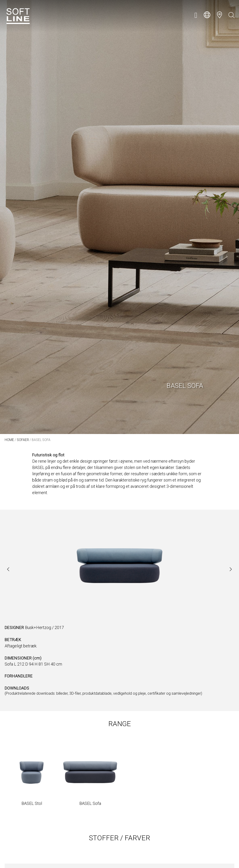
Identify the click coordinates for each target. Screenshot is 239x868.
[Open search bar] (232, 15)
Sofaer (23, 440)
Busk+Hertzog (38, 627)
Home (9, 440)
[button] (196, 15)
